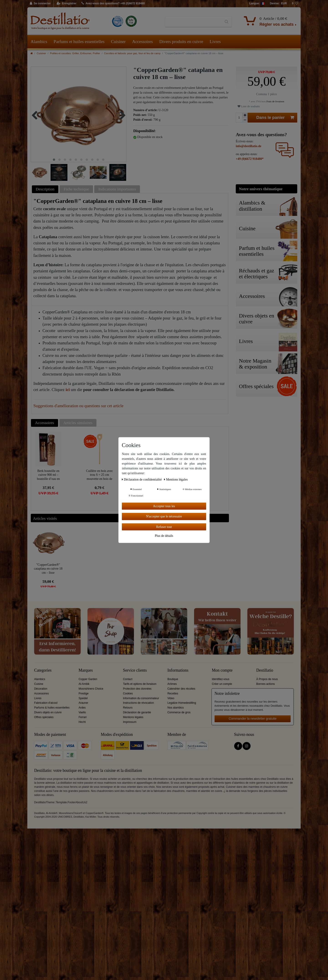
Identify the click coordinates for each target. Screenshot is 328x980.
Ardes (82, 708)
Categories (43, 670)
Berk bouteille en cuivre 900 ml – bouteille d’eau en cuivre (48, 475)
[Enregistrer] (67, 4)
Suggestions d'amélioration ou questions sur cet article (78, 406)
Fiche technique (76, 189)
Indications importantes (117, 189)
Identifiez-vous (221, 679)
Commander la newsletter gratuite (253, 719)
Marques (86, 670)
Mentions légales (133, 717)
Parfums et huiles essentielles (79, 42)
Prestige (84, 693)
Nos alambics (176, 708)
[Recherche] (227, 22)
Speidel (83, 698)
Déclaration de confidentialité (142, 479)
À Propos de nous (267, 679)
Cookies (128, 693)
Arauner (83, 703)
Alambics (39, 42)
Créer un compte (222, 684)
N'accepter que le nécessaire (164, 516)
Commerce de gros (179, 712)
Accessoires (142, 42)
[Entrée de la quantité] (239, 118)
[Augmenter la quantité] (245, 115)
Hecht (82, 722)
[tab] (46, 189)
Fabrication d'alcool (46, 703)
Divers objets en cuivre (48, 712)
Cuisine (39, 684)
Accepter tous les (164, 506)
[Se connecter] (40, 4)
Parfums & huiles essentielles (52, 708)
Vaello (82, 712)
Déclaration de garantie (137, 712)
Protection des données (137, 689)
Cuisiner (118, 42)
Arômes (172, 684)
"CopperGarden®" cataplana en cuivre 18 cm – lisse (48, 569)
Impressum (130, 722)
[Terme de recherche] (193, 22)
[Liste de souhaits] (295, 4)
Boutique (173, 679)
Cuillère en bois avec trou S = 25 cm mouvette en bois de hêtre (100, 475)
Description (45, 189)
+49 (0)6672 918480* (250, 159)
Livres (215, 42)
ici (68, 390)
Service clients (135, 670)
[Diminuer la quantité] (245, 120)
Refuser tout (164, 527)
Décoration (41, 689)
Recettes (173, 693)
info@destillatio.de (249, 146)
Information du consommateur (141, 698)
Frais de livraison (275, 101)
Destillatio (265, 670)
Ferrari (83, 717)
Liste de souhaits (249, 106)
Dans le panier (275, 118)
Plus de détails (164, 536)
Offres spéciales (44, 717)
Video (171, 698)
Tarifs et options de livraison (140, 684)
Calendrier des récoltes (181, 689)
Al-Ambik (84, 684)
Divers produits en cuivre (181, 42)
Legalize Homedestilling (182, 703)
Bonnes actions (265, 684)
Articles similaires (78, 423)
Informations (178, 670)
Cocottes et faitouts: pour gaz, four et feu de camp (132, 53)
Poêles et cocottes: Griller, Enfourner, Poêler (75, 53)
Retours (128, 708)
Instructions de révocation (138, 703)
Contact (128, 679)
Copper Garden (88, 679)
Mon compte (222, 670)
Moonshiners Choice (91, 689)
